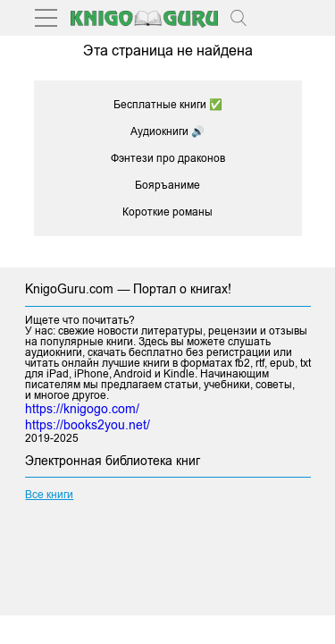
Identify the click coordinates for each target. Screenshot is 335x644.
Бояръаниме (167, 185)
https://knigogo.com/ (82, 409)
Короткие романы (167, 212)
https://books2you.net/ (88, 425)
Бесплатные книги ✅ (168, 105)
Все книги (49, 495)
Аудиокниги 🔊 (167, 131)
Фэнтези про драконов (168, 158)
